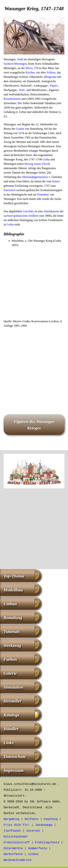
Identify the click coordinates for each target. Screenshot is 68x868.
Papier (54, 86)
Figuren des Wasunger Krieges (34, 425)
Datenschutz (15, 757)
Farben (10, 659)
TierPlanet (12, 831)
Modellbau (13, 590)
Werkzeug (12, 645)
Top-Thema (14, 576)
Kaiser (56, 181)
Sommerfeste (38, 848)
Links (9, 743)
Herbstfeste (13, 854)
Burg (48, 77)
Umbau (10, 604)
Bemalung (13, 618)
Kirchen (30, 72)
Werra (29, 68)
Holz (22, 90)
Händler (11, 729)
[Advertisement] (34, 283)
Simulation (13, 687)
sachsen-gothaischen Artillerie (21, 216)
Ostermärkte (13, 848)
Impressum (14, 770)
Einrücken (10, 190)
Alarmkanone (51, 211)
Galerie (10, 673)
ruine (54, 77)
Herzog (29, 164)
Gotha (46, 159)
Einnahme (43, 194)
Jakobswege (44, 825)
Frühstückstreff (17, 843)
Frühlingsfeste (47, 843)
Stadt (20, 59)
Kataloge (11, 715)
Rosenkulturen (12, 99)
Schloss (51, 72)
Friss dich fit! (17, 825)
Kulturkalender (16, 837)
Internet (33, 831)
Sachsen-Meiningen (15, 64)
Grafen (20, 129)
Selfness (31, 819)
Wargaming (11, 819)
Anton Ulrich (41, 164)
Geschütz (28, 211)
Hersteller (12, 701)
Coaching (51, 819)
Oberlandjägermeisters (35, 177)
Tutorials (12, 632)
